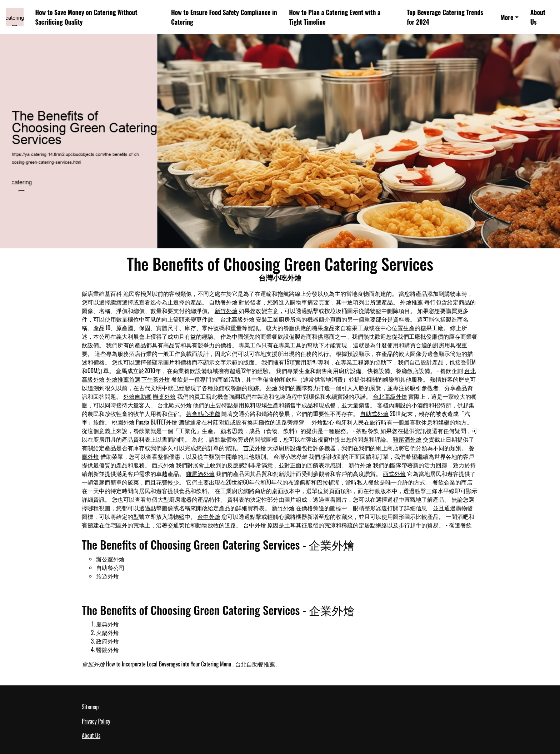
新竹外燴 (226, 311)
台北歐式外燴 (175, 405)
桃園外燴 (123, 422)
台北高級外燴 (237, 319)
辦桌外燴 (164, 396)
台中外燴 (209, 516)
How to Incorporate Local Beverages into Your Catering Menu (169, 664)
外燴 (272, 388)
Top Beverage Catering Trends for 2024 (445, 17)
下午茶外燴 (156, 379)
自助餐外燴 (223, 302)
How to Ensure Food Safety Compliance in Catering (224, 17)
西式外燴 (163, 465)
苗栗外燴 (255, 448)
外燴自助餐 (137, 396)
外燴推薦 (411, 302)
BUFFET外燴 (164, 422)
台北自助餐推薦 (255, 664)
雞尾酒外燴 (407, 439)
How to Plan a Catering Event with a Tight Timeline (335, 17)
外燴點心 (323, 422)
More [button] (507, 17)
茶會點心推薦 (203, 413)
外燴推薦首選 (123, 379)
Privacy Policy (96, 721)
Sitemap (90, 707)
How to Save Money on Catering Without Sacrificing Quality (86, 17)
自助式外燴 (374, 413)
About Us (538, 17)
